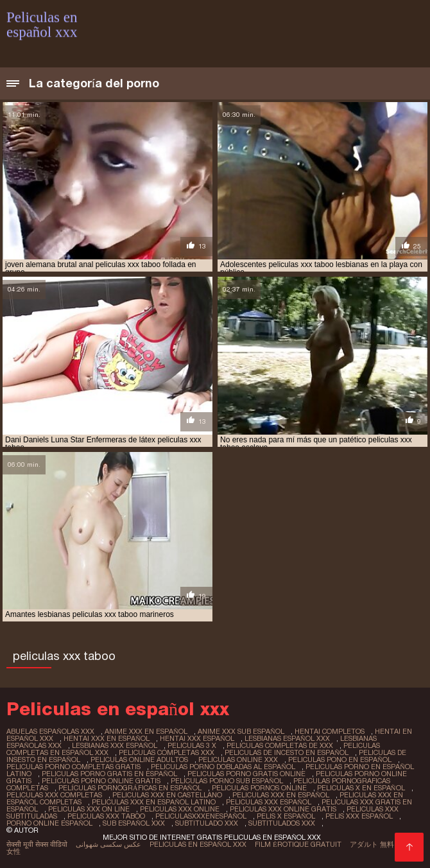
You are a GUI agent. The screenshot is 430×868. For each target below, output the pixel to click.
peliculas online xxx (238, 759)
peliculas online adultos (139, 759)
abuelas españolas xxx (50, 731)
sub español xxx (134, 823)
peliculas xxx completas (54, 795)
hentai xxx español (197, 738)
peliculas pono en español (340, 759)
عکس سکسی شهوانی (108, 844)
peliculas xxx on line (89, 809)
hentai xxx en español (107, 738)
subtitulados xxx (282, 823)
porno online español (49, 823)
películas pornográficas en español (130, 788)
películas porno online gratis (101, 781)
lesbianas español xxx (287, 738)
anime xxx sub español (241, 731)
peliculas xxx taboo (106, 816)
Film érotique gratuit (298, 844)
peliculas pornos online (259, 788)
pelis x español (286, 816)
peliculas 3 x (192, 745)
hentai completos (330, 731)
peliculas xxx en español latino (154, 802)
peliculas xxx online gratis (283, 809)
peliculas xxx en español (281, 795)
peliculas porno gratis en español (109, 774)
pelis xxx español (359, 816)
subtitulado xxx (207, 823)
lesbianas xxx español (115, 745)
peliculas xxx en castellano (167, 795)
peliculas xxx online (180, 809)
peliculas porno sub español (227, 781)
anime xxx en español (146, 731)
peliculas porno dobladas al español (223, 767)
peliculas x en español (361, 788)
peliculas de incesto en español (287, 752)
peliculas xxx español (269, 802)
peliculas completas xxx (167, 752)
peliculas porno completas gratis (73, 767)
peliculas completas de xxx (280, 745)
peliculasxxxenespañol (201, 816)
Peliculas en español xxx (198, 844)
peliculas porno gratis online (246, 774)
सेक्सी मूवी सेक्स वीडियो (37, 844)
